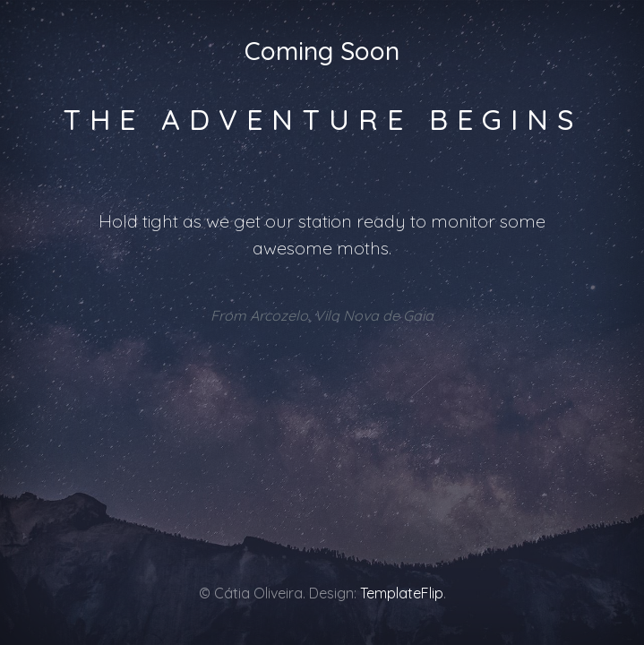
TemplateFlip (402, 593)
